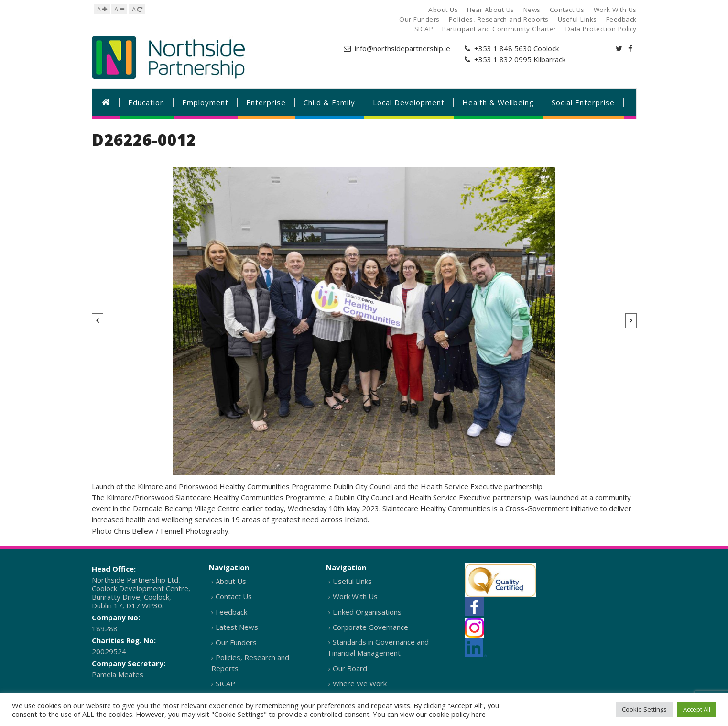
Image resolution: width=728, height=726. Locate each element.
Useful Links (352, 581)
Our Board (350, 668)
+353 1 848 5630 (503, 48)
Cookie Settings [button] (644, 709)
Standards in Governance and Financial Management (379, 647)
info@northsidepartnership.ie (402, 48)
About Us (231, 581)
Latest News (237, 627)
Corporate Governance (370, 627)
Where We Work (360, 683)
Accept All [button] (697, 709)
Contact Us (234, 596)
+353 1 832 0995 (503, 59)
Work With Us (355, 596)
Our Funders (236, 642)
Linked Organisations (367, 612)
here (478, 714)
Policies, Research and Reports (250, 663)
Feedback (231, 612)
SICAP (225, 683)
